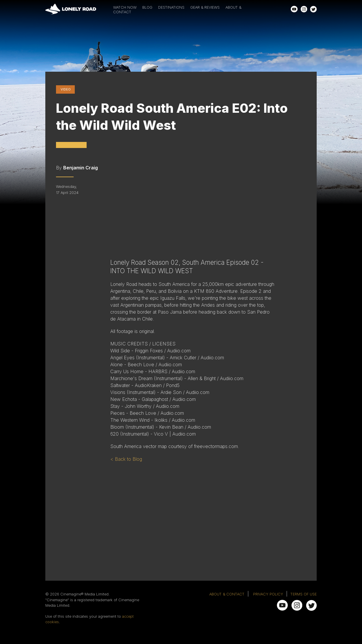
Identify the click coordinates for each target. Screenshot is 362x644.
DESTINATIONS (171, 7)
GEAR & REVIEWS (205, 7)
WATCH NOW (125, 7)
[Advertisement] (203, 508)
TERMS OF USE (304, 594)
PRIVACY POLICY (268, 594)
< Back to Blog (126, 459)
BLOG (147, 7)
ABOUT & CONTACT (227, 594)
